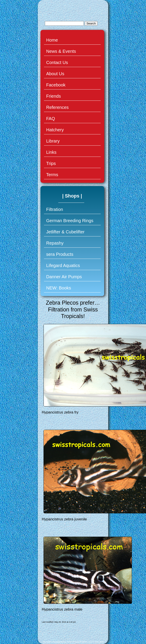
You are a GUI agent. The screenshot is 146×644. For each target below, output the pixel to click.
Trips (51, 163)
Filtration (55, 209)
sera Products (60, 254)
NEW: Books (59, 288)
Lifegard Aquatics (63, 265)
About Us (55, 74)
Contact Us (57, 62)
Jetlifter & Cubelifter (65, 232)
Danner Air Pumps (64, 277)
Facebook (56, 85)
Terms (52, 175)
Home (52, 40)
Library (53, 141)
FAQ (51, 119)
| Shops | (72, 196)
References (57, 107)
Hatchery (55, 130)
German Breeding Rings (70, 221)
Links (51, 152)
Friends (54, 96)
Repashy (55, 243)
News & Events (61, 51)
